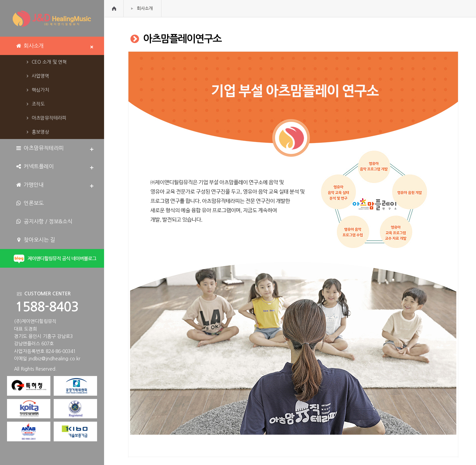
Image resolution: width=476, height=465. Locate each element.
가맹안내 (30, 185)
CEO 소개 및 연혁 (46, 62)
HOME (114, 8)
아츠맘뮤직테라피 (45, 118)
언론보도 (30, 203)
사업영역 (37, 76)
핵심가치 (37, 90)
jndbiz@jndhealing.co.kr (54, 359)
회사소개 (145, 8)
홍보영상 (37, 132)
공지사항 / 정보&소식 (44, 221)
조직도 (35, 104)
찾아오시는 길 (35, 240)
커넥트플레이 (35, 166)
